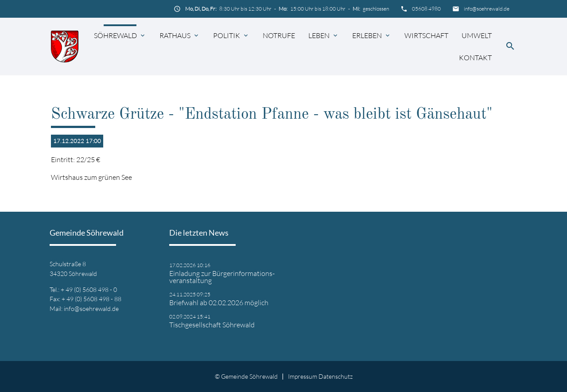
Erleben (367, 35)
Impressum (303, 376)
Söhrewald (115, 35)
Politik (227, 35)
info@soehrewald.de (487, 9)
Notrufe (279, 35)
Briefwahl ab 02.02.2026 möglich (219, 303)
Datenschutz (336, 376)
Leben (319, 35)
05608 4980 (426, 9)
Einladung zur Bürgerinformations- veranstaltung (222, 277)
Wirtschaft (426, 35)
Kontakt (475, 58)
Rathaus (175, 35)
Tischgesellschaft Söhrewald (212, 325)
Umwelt (477, 35)
